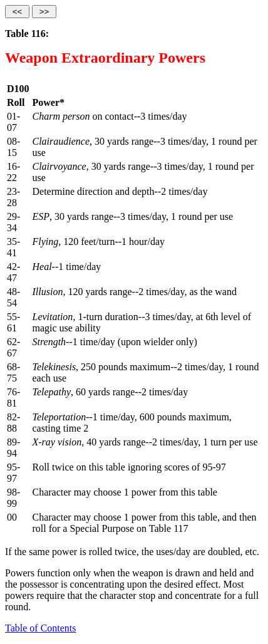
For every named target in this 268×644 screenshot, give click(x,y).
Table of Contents (41, 628)
